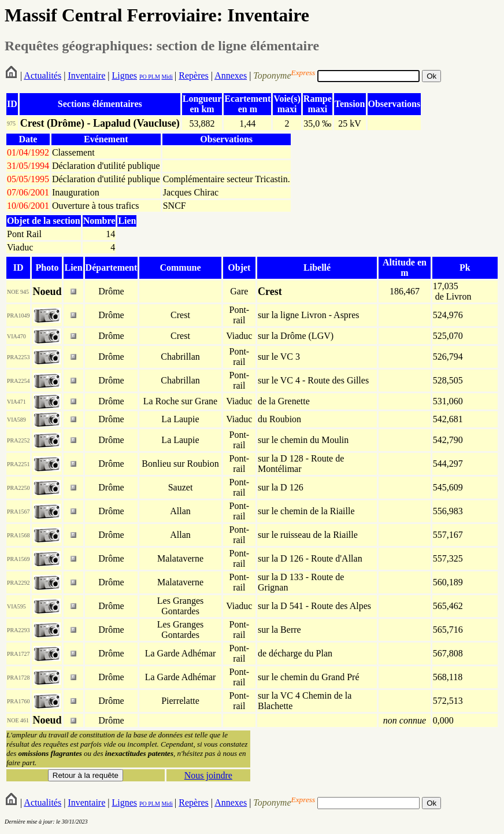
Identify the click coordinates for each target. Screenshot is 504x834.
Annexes (231, 75)
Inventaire (86, 75)
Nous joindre (208, 775)
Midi (167, 77)
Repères (194, 75)
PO (143, 77)
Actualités (42, 75)
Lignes (124, 75)
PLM (153, 77)
